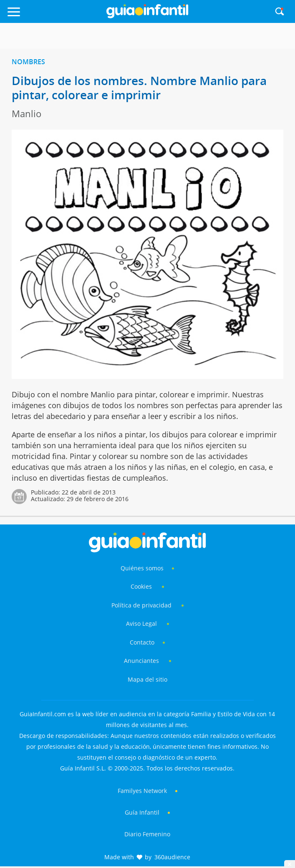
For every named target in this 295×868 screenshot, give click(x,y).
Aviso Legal (141, 623)
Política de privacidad (142, 605)
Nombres (28, 62)
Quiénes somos (142, 568)
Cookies (142, 586)
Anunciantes (141, 661)
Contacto (142, 642)
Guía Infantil (142, 812)
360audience (172, 857)
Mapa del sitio (147, 679)
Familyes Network (142, 791)
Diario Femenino (147, 834)
